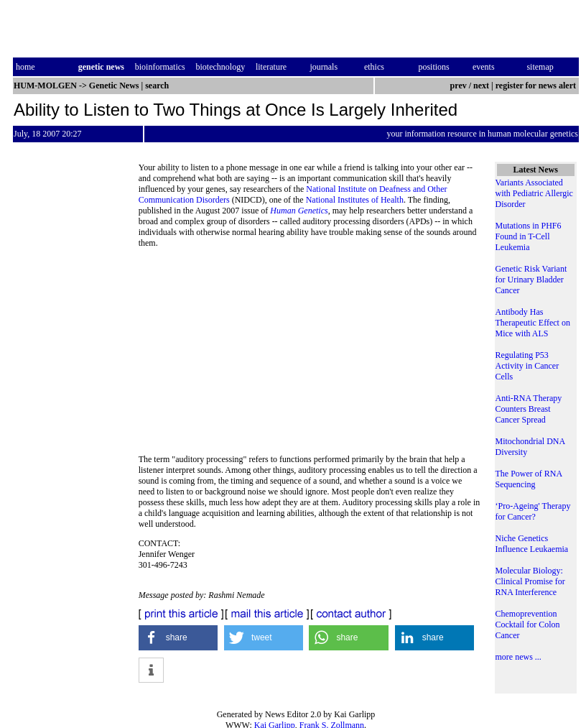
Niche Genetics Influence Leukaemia (532, 544)
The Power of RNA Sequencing (529, 479)
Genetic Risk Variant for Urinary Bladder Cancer (531, 280)
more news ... (518, 657)
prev (459, 86)
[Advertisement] (310, 356)
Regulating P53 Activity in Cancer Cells (527, 366)
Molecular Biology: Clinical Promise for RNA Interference (530, 581)
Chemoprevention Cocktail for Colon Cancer (528, 625)
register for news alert (537, 86)
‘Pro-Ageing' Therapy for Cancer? (533, 511)
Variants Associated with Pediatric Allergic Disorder (534, 193)
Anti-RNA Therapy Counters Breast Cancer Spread (529, 409)
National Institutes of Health (355, 200)
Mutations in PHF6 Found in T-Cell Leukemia (529, 236)
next (481, 86)
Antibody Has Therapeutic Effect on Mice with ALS (533, 323)
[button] (178, 638)
